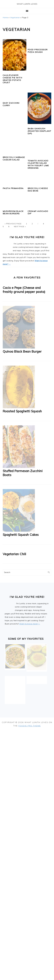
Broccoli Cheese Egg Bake (38, 190)
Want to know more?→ (30, 624)
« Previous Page (13, 224)
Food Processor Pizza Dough (38, 51)
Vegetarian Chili (14, 554)
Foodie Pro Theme (30, 726)
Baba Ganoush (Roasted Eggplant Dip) (40, 131)
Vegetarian (15, 17)
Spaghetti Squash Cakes (21, 535)
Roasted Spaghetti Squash (22, 411)
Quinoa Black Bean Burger (22, 351)
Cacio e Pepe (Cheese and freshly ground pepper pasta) (24, 290)
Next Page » (20, 227)
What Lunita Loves (27, 4)
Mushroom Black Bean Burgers (13, 212)
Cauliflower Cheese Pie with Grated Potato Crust (12, 79)
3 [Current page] (38, 224)
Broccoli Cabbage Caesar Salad (14, 158)
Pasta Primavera (13, 188)
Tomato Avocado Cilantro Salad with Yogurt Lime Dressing (38, 164)
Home (5, 17)
